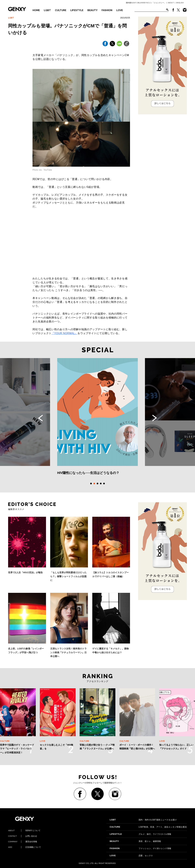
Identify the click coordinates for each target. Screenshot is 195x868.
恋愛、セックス (131, 856)
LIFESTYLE (77, 10)
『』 (65, 333)
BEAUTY (92, 10)
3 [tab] (97, 484)
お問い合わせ (23, 836)
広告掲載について (25, 847)
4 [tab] (101, 484)
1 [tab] (91, 484)
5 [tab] (104, 484)
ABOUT (171, 3)
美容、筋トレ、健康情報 (135, 841)
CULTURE (61, 10)
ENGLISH (180, 3)
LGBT (47, 10)
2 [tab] (94, 484)
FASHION (107, 10)
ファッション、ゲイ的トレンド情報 (140, 848)
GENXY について (24, 831)
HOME (36, 10)
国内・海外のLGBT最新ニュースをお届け (143, 820)
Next (155, 418)
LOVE (120, 10)
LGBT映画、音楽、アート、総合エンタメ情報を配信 (148, 827)
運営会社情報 (23, 842)
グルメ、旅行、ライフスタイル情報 (140, 834)
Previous (40, 418)
